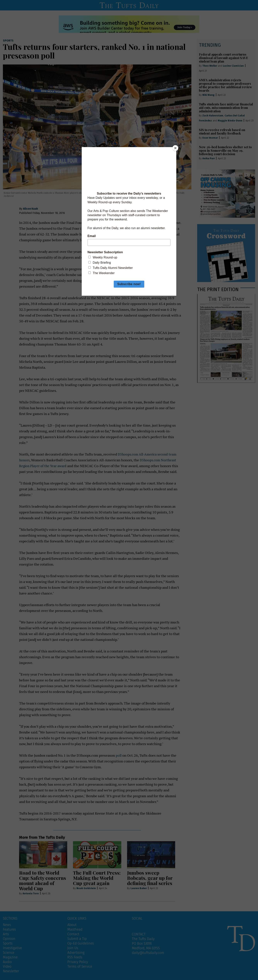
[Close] (175, 148)
